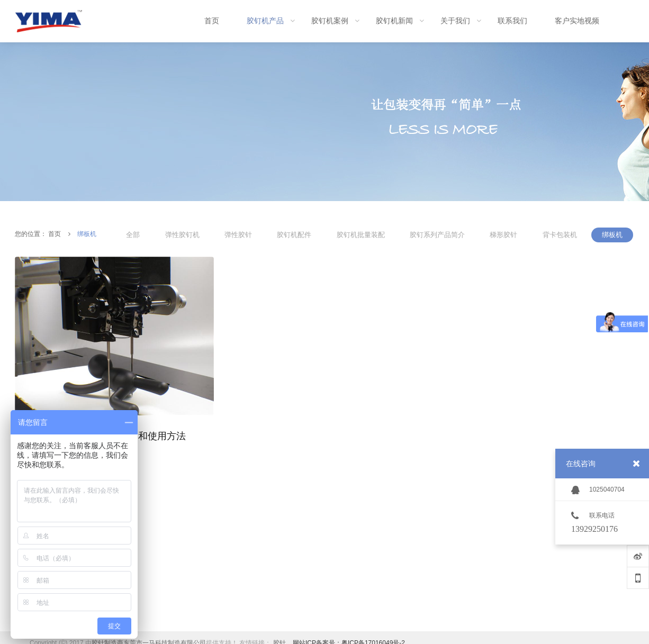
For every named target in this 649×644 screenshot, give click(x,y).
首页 (55, 234)
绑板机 (87, 234)
